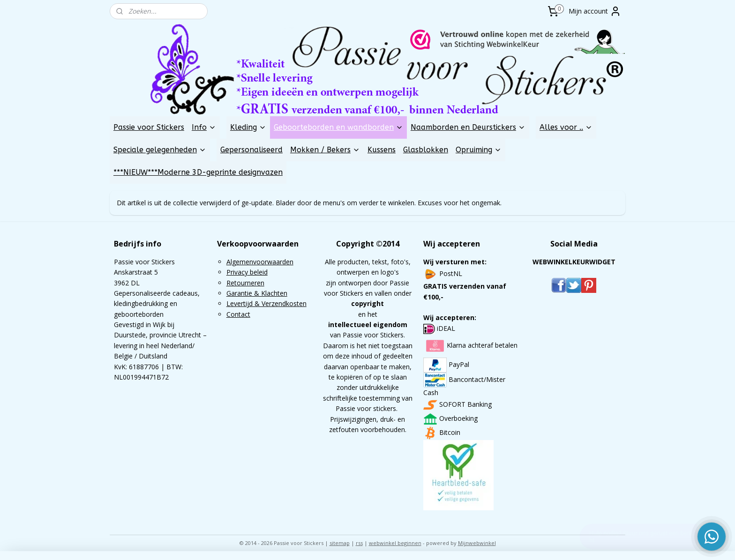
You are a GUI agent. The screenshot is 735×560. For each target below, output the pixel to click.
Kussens (382, 150)
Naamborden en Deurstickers (468, 127)
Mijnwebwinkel (477, 543)
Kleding (248, 127)
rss (359, 543)
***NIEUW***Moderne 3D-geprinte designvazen (198, 172)
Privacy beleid (247, 272)
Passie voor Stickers (149, 127)
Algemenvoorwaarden (260, 262)
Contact (238, 314)
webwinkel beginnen (395, 543)
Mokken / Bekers (325, 150)
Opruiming (479, 150)
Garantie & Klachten (257, 293)
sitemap (340, 543)
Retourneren (245, 283)
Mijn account (595, 11)
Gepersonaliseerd (251, 150)
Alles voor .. (566, 127)
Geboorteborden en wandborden (338, 127)
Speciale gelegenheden (160, 150)
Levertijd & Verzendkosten (266, 303)
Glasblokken (426, 150)
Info (204, 127)
